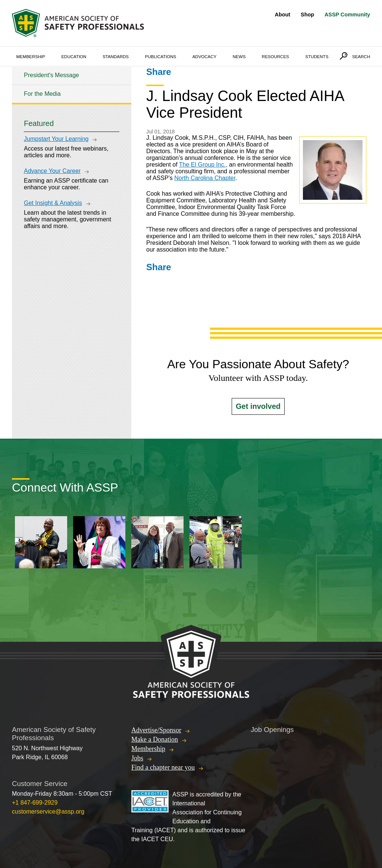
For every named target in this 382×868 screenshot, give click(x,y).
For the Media (42, 94)
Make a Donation (155, 739)
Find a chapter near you (163, 767)
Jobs (137, 758)
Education (74, 57)
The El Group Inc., (203, 165)
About (283, 15)
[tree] (72, 85)
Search (361, 57)
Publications (161, 57)
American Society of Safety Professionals (79, 23)
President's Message (51, 75)
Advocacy (205, 57)
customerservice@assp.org (48, 812)
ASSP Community (347, 15)
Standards (116, 57)
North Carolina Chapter (205, 178)
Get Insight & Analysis (53, 203)
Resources (275, 57)
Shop (307, 15)
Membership (31, 57)
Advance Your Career (52, 171)
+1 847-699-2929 (35, 803)
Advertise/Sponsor (156, 730)
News (239, 57)
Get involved (258, 406)
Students (317, 57)
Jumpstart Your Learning (56, 139)
